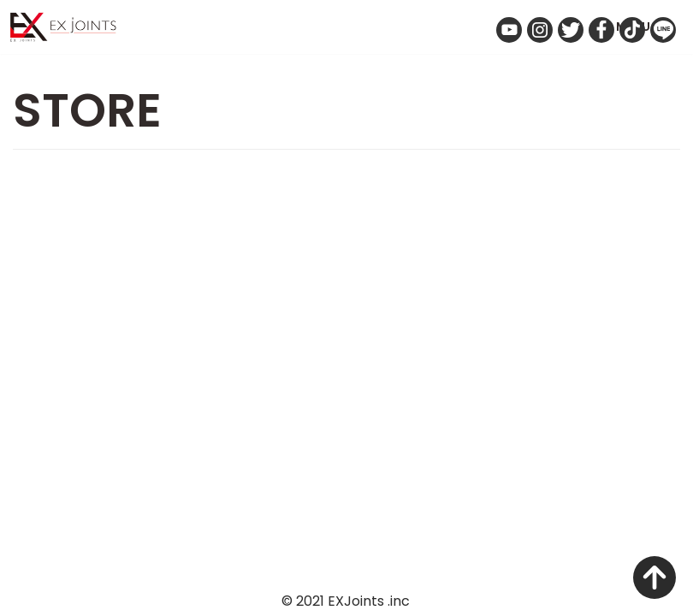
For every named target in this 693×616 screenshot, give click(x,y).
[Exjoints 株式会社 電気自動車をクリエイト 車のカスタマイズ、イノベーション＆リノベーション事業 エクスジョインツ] (68, 27)
